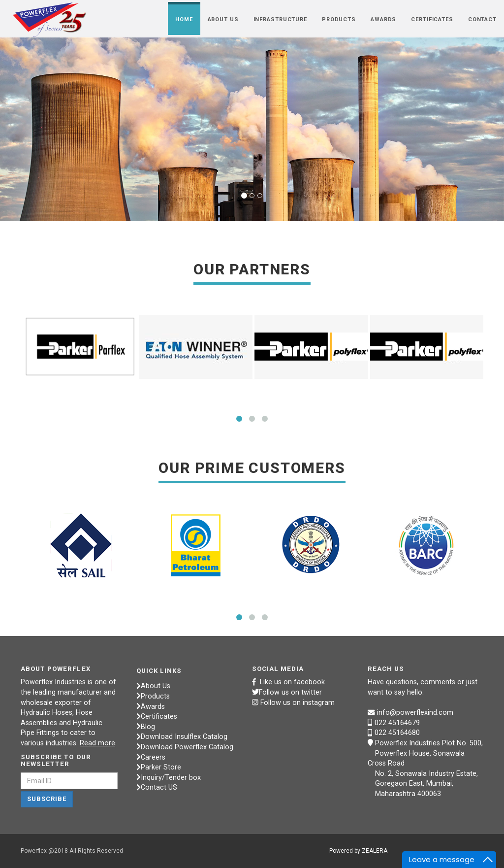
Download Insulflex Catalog (182, 737)
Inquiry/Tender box (169, 778)
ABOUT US (223, 19)
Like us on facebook (288, 682)
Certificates (157, 717)
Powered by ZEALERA (358, 851)
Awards (151, 707)
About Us (153, 686)
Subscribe (47, 799)
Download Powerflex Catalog (185, 747)
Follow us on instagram (298, 703)
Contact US (157, 787)
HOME (184, 19)
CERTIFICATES (432, 19)
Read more (97, 743)
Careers (151, 757)
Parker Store (159, 767)
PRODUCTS (339, 19)
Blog (146, 727)
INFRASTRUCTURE (280, 19)
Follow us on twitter (287, 692)
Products (153, 696)
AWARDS (383, 19)
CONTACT (482, 19)
